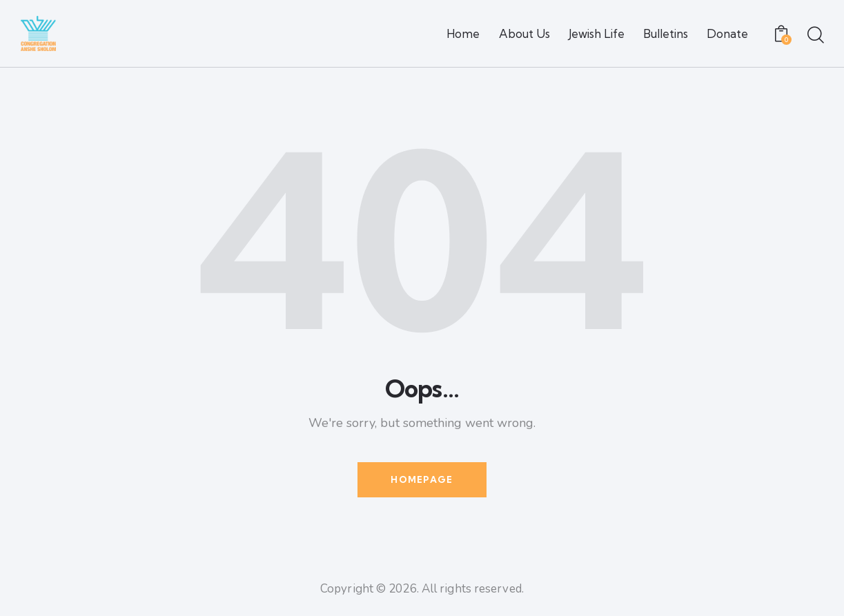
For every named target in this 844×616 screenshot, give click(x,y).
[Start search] (815, 36)
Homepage (422, 479)
